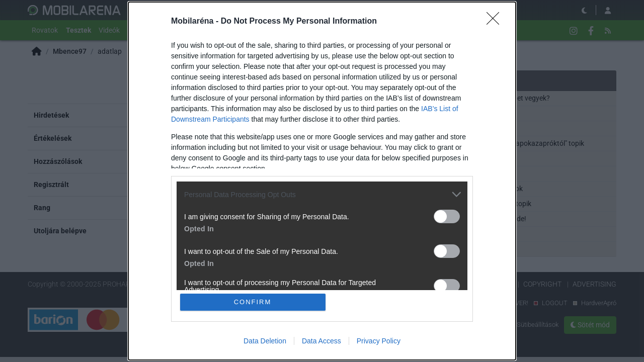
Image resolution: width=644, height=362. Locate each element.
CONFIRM (253, 302)
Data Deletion (265, 341)
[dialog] (322, 181)
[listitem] (322, 194)
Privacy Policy (379, 341)
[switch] (447, 216)
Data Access (321, 341)
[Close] (496, 22)
